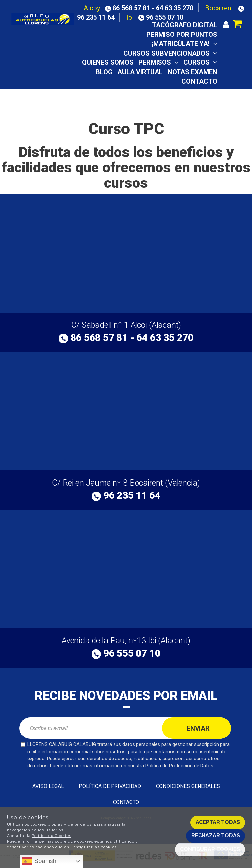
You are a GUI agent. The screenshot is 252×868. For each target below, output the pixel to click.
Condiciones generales (188, 786)
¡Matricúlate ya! (184, 44)
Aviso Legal (48, 786)
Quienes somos (108, 62)
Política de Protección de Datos (179, 766)
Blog (104, 72)
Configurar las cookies (94, 847)
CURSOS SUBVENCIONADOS (170, 53)
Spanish (39, 861)
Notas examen (192, 72)
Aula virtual (140, 72)
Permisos (158, 62)
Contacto (199, 81)
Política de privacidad (110, 786)
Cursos (200, 62)
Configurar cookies (210, 849)
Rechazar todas (216, 836)
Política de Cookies (52, 836)
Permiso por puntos (182, 35)
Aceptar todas (218, 822)
